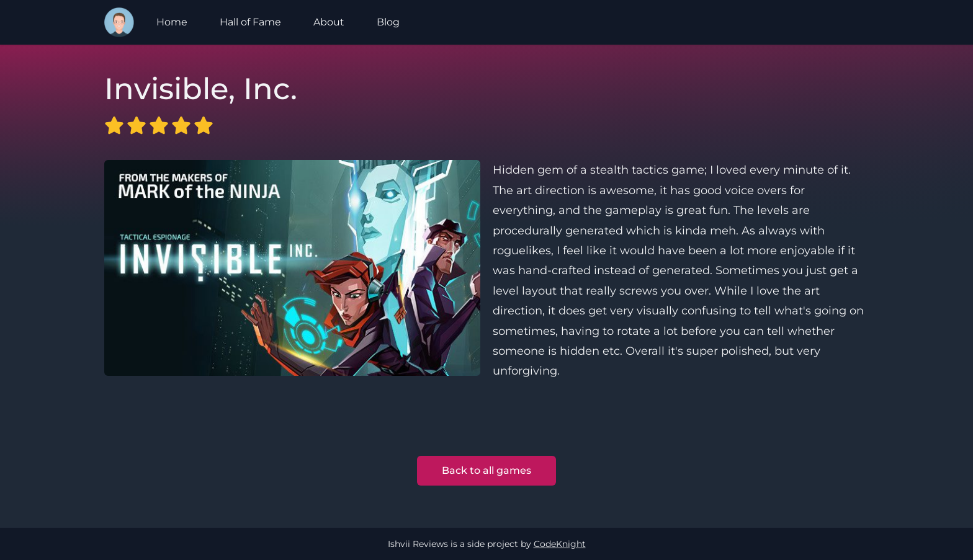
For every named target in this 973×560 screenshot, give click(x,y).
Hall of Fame (250, 22)
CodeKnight (560, 544)
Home (172, 22)
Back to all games (486, 470)
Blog (388, 22)
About (329, 22)
